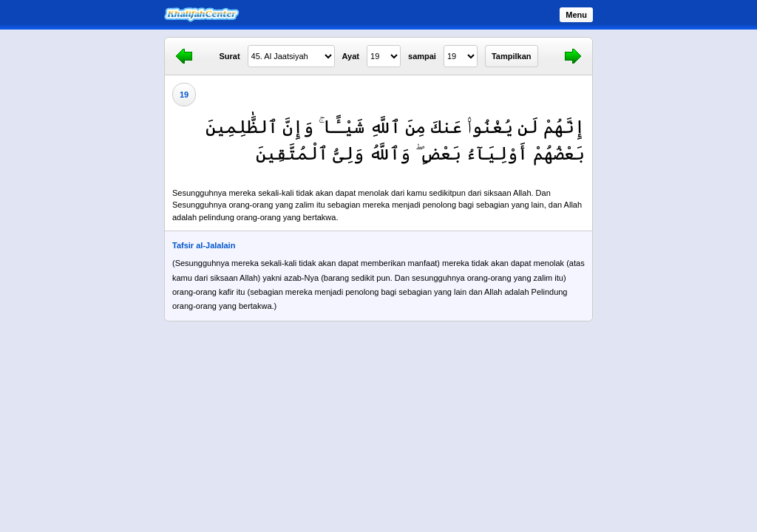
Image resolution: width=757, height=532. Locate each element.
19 (184, 95)
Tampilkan (512, 56)
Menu (576, 15)
